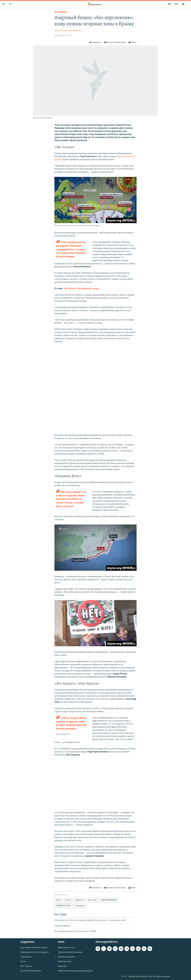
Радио (23, 962)
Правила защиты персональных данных (75, 971)
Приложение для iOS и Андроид (35, 952)
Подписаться (26, 957)
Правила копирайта (67, 957)
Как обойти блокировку (31, 971)
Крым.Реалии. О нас (67, 948)
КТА (176, 4)
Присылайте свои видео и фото (34, 948)
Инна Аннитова (75, 31)
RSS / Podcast (26, 966)
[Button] (95, 42)
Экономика (61, 12)
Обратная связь (65, 962)
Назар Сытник (61, 31)
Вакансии (62, 966)
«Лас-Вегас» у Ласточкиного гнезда (81, 289)
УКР (170, 4)
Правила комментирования (70, 952)
